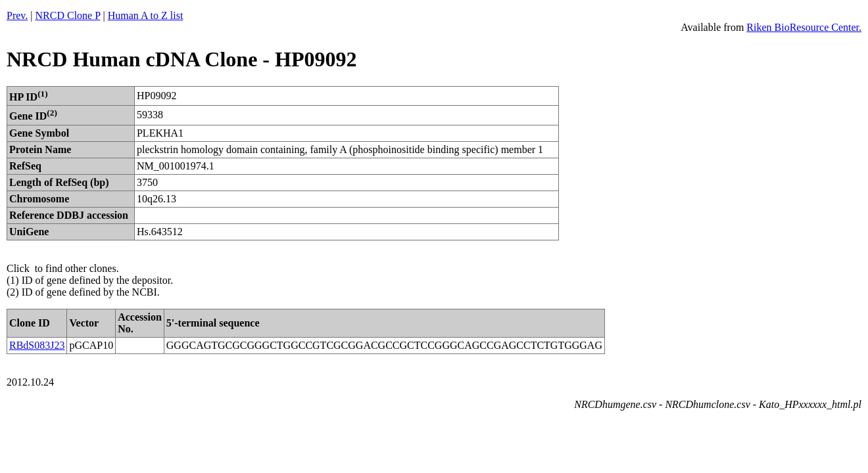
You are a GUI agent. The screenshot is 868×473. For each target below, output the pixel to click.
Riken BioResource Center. (804, 27)
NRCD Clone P (68, 15)
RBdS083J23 (37, 345)
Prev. (17, 15)
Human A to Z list (146, 15)
